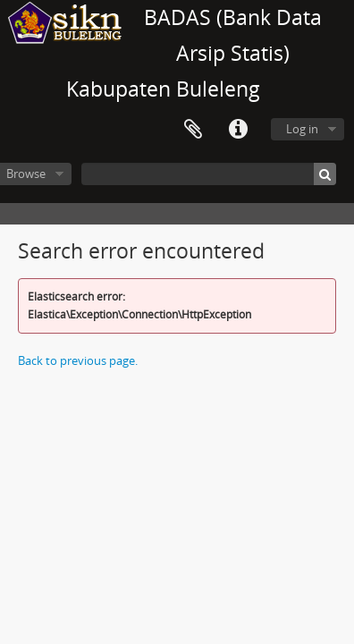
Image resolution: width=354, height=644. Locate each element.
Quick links (238, 130)
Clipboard (193, 130)
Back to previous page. (78, 360)
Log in (302, 129)
